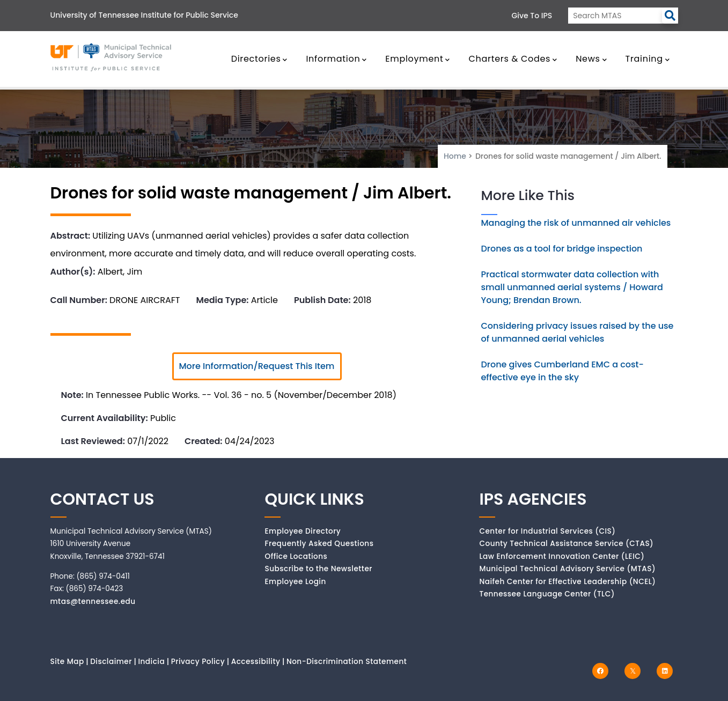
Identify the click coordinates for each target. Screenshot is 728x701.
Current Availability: (105, 418)
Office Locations (296, 556)
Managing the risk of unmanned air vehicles (576, 223)
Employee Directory (303, 531)
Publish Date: (322, 300)
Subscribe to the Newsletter (318, 569)
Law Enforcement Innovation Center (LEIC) (562, 556)
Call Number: (79, 300)
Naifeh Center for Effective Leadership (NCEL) (567, 582)
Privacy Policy (198, 662)
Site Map (67, 662)
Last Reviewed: (93, 441)
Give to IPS (532, 16)
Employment (418, 59)
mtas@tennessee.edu (93, 602)
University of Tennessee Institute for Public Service (144, 15)
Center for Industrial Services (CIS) (547, 531)
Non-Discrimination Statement (347, 662)
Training (648, 59)
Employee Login (295, 582)
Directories (260, 59)
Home (455, 156)
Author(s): (73, 272)
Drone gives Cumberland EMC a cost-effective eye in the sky (562, 371)
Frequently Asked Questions (319, 544)
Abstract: (71, 236)
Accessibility (256, 662)
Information (336, 59)
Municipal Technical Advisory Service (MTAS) (567, 569)
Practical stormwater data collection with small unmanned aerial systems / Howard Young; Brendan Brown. (572, 287)
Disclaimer (111, 662)
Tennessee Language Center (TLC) (547, 594)
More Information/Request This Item (257, 366)
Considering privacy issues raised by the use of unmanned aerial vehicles (578, 332)
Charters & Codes (513, 59)
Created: (204, 441)
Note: (72, 395)
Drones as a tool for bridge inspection (562, 249)
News (591, 59)
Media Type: (223, 300)
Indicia (151, 662)
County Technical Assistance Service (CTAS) (566, 544)
